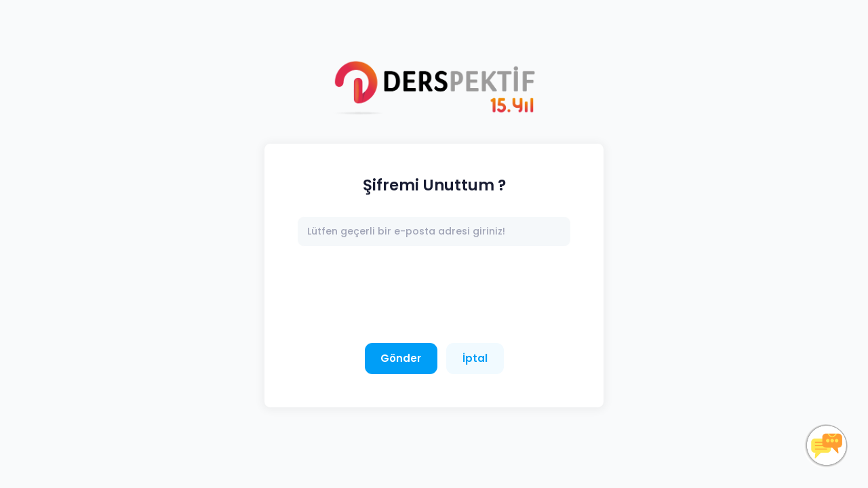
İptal (475, 358)
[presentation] (401, 295)
